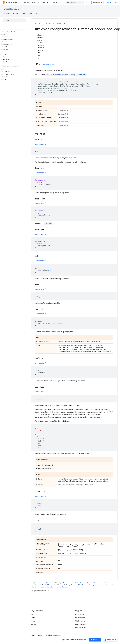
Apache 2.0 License (48, 585)
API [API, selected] (44, 2)
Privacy (39, 635)
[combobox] (77, 2)
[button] (14, 34)
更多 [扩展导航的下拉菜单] (54, 2)
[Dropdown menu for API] (48, 2)
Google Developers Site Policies (76, 585)
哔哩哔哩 (34, 624)
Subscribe (95, 640)
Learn (34, 2)
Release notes (80, 618)
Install (26, 2)
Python (16, 13)
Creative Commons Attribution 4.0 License (87, 583)
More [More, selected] (38, 13)
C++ (23, 13)
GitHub (109, 2)
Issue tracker (80, 614)
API (46, 24)
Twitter (33, 621)
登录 (116, 2)
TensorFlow (38, 24)
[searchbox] (14, 20)
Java (30, 13)
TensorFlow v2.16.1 (11, 9)
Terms (33, 635)
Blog (32, 614)
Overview (6, 13)
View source (39, 144)
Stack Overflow (80, 621)
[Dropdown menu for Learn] (39, 2)
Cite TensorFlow (81, 628)
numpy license (62, 587)
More (65, 24)
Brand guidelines (81, 624)
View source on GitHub (46, 64)
